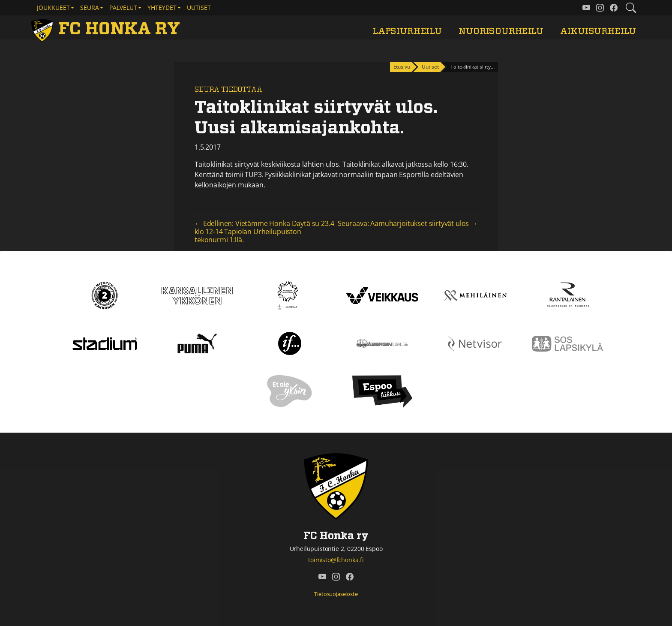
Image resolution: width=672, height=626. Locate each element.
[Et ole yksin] (290, 391)
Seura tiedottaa (228, 90)
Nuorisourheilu (501, 31)
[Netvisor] (475, 343)
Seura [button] (90, 8)
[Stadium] (105, 343)
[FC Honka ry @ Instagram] (600, 8)
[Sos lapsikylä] (567, 343)
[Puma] (197, 343)
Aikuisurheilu (598, 31)
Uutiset (199, 8)
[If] (290, 343)
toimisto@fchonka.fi (336, 560)
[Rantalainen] (567, 295)
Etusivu (402, 67)
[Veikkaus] (382, 295)
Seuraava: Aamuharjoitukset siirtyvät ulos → (408, 223)
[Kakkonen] (105, 295)
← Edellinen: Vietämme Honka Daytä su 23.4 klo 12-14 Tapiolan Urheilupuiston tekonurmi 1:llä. (264, 232)
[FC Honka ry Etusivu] (107, 29)
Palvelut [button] (123, 8)
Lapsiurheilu (407, 31)
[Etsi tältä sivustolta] (631, 8)
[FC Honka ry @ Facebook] (614, 8)
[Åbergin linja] (382, 343)
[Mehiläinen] (475, 295)
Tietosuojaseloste (336, 594)
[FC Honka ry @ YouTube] (586, 8)
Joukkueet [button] (53, 8)
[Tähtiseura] (289, 295)
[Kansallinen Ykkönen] (197, 295)
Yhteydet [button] (162, 8)
